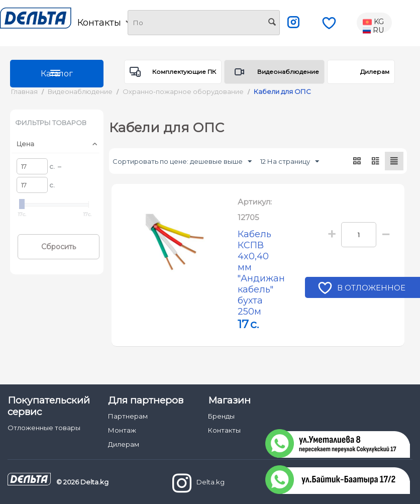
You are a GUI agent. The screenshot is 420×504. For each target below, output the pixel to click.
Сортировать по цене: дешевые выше (182, 162)
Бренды (221, 405)
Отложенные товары (44, 417)
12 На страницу (290, 162)
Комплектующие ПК (184, 72)
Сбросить (59, 247)
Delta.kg (198, 472)
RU (373, 31)
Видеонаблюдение (288, 72)
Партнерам (128, 405)
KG (373, 22)
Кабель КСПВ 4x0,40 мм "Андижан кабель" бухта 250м (261, 267)
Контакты (104, 23)
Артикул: (255, 202)
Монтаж (122, 419)
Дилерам (375, 72)
